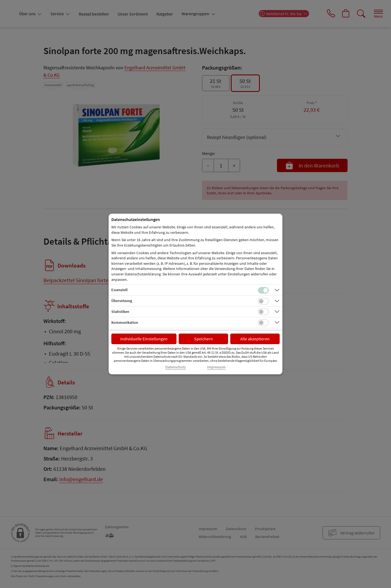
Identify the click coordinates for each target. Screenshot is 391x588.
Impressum (216, 367)
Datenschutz (176, 367)
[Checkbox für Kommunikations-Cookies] (263, 323)
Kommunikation (125, 322)
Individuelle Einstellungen (144, 339)
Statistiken (120, 312)
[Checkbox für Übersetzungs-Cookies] (263, 301)
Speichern (204, 339)
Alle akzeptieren (255, 339)
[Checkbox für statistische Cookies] (263, 312)
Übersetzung (122, 301)
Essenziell (119, 290)
